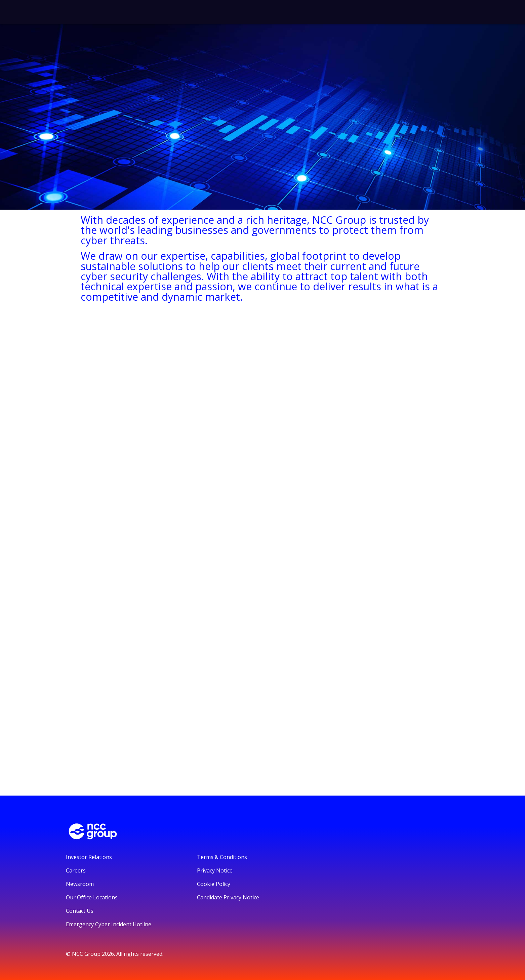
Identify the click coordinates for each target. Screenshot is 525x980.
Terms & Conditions (222, 857)
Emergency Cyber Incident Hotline (109, 924)
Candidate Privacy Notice (228, 897)
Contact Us (80, 911)
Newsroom (80, 884)
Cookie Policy (214, 884)
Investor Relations (89, 857)
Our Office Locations (92, 897)
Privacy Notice (215, 870)
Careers (76, 870)
